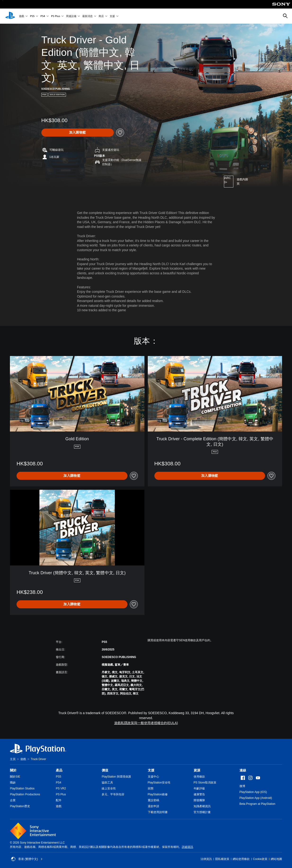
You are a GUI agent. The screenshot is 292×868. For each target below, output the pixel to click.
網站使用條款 (241, 859)
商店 (101, 16)
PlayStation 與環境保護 (116, 777)
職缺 (13, 783)
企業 (13, 800)
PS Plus (56, 16)
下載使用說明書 (158, 812)
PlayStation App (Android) (256, 798)
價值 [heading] (105, 770)
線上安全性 (109, 788)
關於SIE (15, 777)
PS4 (43, 16)
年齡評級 (199, 788)
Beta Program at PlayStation (257, 804)
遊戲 (22, 16)
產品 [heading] (59, 770)
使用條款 (199, 777)
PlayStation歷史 (20, 806)
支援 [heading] (151, 770)
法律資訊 (206, 859)
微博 (242, 786)
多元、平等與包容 (113, 794)
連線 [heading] (243, 770)
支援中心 (153, 777)
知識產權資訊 (202, 806)
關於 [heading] (13, 770)
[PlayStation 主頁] (10, 16)
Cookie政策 (260, 859)
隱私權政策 (222, 859)
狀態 (151, 788)
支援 (112, 16)
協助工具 (107, 783)
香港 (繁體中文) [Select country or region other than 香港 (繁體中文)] (27, 859)
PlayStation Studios (22, 788)
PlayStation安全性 (159, 783)
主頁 (13, 759)
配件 (59, 800)
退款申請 (153, 806)
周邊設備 (71, 16)
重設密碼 (153, 800)
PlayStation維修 (158, 794)
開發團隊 (199, 800)
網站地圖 (276, 859)
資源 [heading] (197, 770)
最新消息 (87, 16)
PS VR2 (61, 788)
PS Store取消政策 (205, 783)
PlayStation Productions (25, 794)
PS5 (32, 16)
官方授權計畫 (202, 812)
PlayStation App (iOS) (253, 792)
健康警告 (199, 794)
